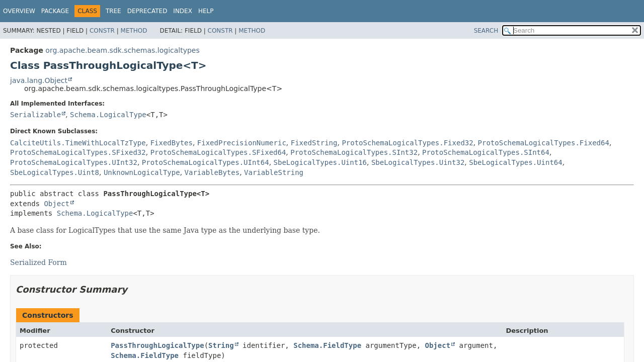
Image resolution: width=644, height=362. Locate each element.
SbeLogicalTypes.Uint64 (515, 162)
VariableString (274, 172)
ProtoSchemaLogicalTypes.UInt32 (74, 162)
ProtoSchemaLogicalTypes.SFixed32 (78, 152)
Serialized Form (38, 262)
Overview (19, 11)
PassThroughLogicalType (157, 345)
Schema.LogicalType (108, 115)
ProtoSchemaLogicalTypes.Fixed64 (544, 143)
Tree (113, 11)
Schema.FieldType (327, 345)
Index (183, 11)
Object (57, 204)
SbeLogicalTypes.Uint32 (418, 162)
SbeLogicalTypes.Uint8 (55, 172)
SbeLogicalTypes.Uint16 (320, 162)
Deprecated (147, 11)
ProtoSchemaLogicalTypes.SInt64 (486, 152)
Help (206, 11)
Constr (102, 31)
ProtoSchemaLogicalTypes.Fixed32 (407, 143)
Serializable (35, 115)
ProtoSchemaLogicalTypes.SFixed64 (218, 152)
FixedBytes (172, 143)
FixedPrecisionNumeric (242, 143)
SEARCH (486, 31)
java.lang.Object (39, 80)
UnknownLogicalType (142, 172)
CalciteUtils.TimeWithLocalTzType (78, 143)
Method (134, 31)
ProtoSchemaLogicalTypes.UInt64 (206, 162)
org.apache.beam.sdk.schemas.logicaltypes (122, 50)
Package (55, 11)
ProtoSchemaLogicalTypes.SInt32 (354, 152)
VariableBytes (212, 172)
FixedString (314, 143)
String (221, 345)
